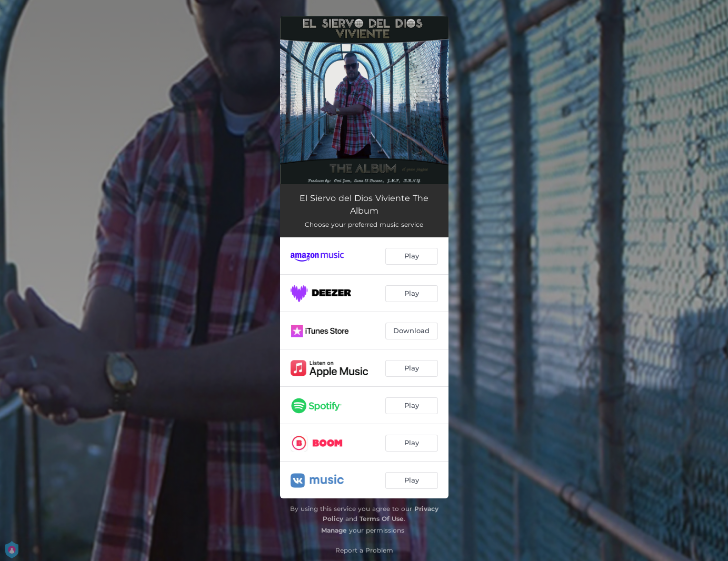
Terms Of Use (382, 519)
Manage (334, 530)
